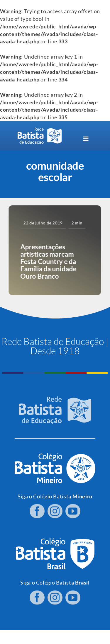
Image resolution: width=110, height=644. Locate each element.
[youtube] (73, 510)
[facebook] (37, 510)
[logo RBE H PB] (40, 130)
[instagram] (55, 510)
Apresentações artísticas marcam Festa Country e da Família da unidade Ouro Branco (48, 261)
